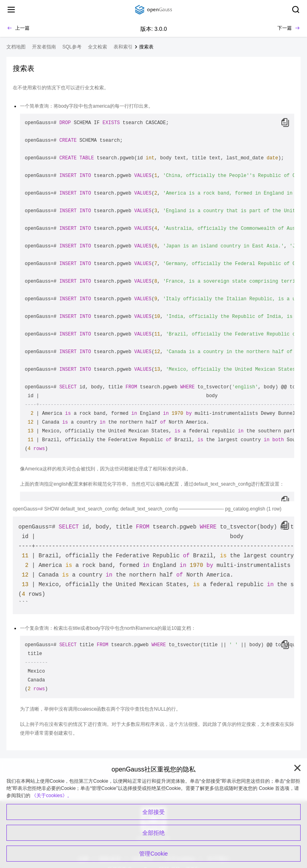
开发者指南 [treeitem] (44, 47)
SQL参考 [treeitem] (72, 47)
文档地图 (16, 47)
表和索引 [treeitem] (123, 47)
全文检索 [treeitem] (98, 47)
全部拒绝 (153, 833)
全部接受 (153, 812)
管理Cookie (153, 854)
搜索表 (146, 47)
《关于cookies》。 (52, 796)
